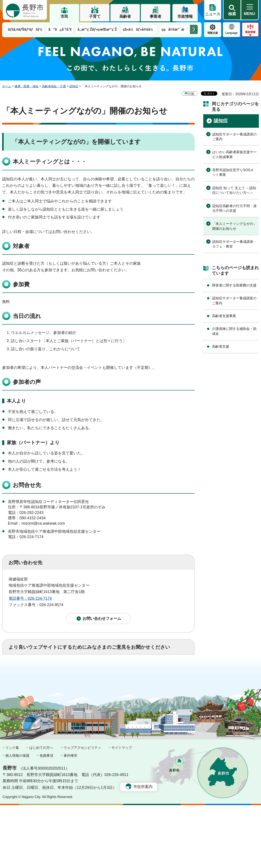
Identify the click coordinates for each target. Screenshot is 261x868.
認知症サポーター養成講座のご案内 (234, 137)
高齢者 (125, 16)
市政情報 (185, 16)
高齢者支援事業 (224, 316)
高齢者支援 (221, 346)
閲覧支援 (213, 33)
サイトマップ (122, 811)
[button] (232, 10)
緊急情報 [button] (250, 32)
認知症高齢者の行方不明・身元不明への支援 (234, 208)
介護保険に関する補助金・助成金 (234, 331)
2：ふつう (61, 671)
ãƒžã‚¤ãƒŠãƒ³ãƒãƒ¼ (25, 29)
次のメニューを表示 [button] (194, 29)
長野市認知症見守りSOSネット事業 (233, 172)
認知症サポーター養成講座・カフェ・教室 (234, 244)
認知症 (74, 86)
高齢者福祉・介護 (54, 86)
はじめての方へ (41, 811)
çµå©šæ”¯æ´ (175, 29)
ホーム (7, 86)
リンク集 (12, 811)
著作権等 (70, 818)
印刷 (191, 94)
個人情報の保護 (17, 818)
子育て (95, 16)
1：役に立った (28, 671)
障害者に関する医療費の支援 (234, 285)
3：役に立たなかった (100, 671)
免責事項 (46, 818)
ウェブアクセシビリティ (82, 811)
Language (232, 33)
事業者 (156, 16)
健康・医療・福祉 (27, 86)
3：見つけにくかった (111, 690)
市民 (64, 16)
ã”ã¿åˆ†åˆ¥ (60, 29)
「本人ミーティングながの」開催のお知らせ (234, 226)
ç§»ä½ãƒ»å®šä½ (139, 29)
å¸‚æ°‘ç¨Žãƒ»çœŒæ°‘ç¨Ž (97, 29)
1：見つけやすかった (33, 690)
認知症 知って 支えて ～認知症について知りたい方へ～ (234, 190)
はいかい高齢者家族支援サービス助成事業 (234, 154)
